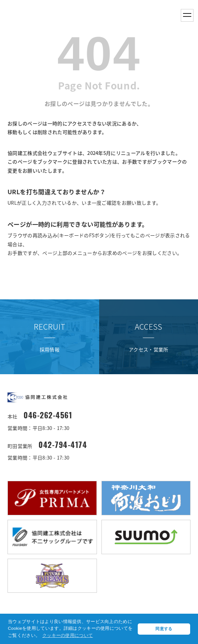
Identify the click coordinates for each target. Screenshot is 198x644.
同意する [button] (164, 629)
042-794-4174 (63, 445)
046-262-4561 (48, 415)
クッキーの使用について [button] (68, 635)
